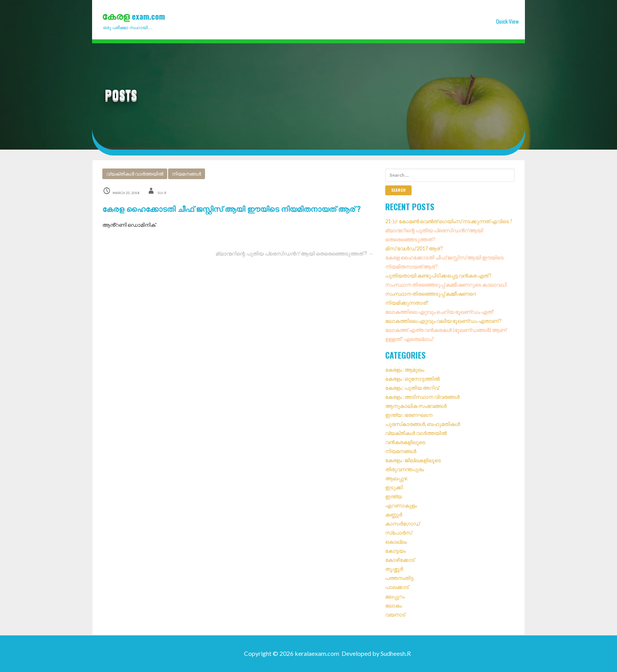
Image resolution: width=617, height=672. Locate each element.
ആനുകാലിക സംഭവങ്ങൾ (416, 406)
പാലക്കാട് (397, 587)
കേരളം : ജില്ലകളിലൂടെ (413, 460)
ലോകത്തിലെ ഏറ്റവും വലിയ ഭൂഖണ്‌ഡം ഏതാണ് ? (443, 321)
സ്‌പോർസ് (399, 533)
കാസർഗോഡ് (403, 524)
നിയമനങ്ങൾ (187, 174)
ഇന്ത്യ (393, 496)
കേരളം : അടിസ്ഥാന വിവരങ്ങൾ (422, 397)
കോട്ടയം (395, 551)
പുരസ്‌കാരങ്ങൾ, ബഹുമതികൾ (423, 424)
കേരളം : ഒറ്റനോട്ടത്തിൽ (412, 379)
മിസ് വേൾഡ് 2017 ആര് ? (414, 248)
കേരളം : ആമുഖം (405, 370)
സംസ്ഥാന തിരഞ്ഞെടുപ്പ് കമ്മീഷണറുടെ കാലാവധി (446, 285)
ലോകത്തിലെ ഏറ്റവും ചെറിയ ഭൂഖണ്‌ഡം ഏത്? (440, 312)
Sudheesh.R (396, 653)
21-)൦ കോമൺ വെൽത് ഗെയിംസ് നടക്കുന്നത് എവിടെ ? (449, 221)
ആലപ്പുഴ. (397, 478)
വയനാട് (395, 615)
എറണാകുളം (401, 505)
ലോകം (393, 605)
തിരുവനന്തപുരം (405, 469)
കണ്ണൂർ (394, 515)
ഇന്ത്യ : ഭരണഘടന (409, 415)
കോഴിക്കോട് (400, 560)
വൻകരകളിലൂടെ (405, 442)
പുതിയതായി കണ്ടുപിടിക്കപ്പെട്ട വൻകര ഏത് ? (438, 276)
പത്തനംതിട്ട (399, 578)
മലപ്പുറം (395, 596)
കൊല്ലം (396, 542)
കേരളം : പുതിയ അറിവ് (412, 388)
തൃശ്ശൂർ (394, 569)
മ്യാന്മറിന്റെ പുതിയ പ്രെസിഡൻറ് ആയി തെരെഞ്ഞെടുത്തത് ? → (295, 253)
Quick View (507, 21)
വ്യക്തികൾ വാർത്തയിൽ (135, 174)
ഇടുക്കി (394, 487)
